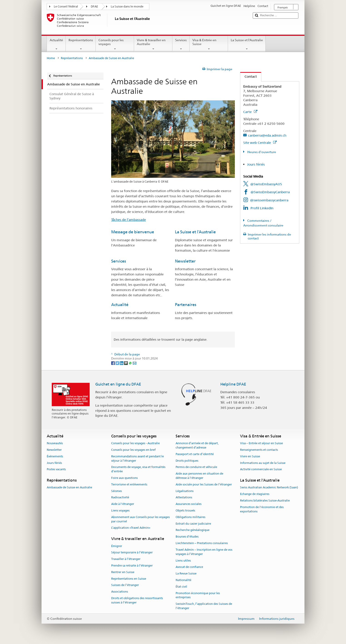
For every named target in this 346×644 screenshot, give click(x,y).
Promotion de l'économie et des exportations (262, 509)
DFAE (94, 6)
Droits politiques (187, 461)
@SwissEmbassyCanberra (270, 192)
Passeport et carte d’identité (195, 454)
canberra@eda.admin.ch (267, 135)
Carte (250, 112)
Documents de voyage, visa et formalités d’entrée (138, 469)
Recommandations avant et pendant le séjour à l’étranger (137, 458)
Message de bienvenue (133, 232)
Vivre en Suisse (250, 456)
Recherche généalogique (193, 530)
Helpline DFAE (233, 384)
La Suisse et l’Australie (247, 44)
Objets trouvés (185, 510)
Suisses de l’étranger (125, 585)
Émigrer (117, 546)
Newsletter (185, 261)
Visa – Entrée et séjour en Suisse (261, 443)
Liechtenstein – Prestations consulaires (202, 543)
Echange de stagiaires (255, 494)
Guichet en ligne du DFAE (118, 384)
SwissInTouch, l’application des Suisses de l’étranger (204, 606)
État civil (181, 587)
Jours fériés (256, 164)
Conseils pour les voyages (115, 44)
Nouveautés (55, 443)
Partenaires (186, 305)
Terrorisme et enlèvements (129, 484)
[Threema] (126, 363)
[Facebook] (113, 363)
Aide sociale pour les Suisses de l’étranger (204, 484)
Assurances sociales (189, 504)
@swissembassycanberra (269, 200)
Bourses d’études (187, 537)
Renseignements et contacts (259, 450)
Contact (249, 76)
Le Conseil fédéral (66, 6)
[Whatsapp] (131, 363)
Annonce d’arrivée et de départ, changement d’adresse (197, 445)
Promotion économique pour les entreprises (198, 595)
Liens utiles (183, 561)
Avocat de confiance (189, 567)
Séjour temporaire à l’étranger (132, 553)
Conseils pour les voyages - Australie (135, 443)
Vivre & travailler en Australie (153, 44)
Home (51, 58)
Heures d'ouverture (261, 152)
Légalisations (185, 491)
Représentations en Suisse (129, 579)
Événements (55, 456)
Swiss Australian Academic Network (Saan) (269, 488)
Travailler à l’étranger (126, 559)
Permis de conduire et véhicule (196, 467)
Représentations (81, 44)
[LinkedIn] (122, 363)
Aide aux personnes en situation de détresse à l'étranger (199, 476)
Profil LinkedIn (262, 208)
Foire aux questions (124, 478)
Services (181, 44)
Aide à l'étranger (123, 504)
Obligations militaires (190, 517)
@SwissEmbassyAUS (266, 184)
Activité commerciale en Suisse (261, 469)
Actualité (56, 44)
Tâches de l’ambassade (129, 220)
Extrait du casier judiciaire (193, 524)
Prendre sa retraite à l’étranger (132, 566)
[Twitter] (118, 363)
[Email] (135, 363)
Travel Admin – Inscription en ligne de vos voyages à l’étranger (204, 552)
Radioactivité (120, 498)
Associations (120, 592)
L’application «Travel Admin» (131, 528)
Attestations (184, 498)
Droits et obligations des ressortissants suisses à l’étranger (137, 600)
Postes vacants (56, 469)
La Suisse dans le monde (127, 6)
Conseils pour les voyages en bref (133, 450)
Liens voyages (120, 510)
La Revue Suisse (186, 573)
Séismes (117, 491)
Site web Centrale (260, 143)
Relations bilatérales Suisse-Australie (265, 500)
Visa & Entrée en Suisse (209, 44)
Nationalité (183, 580)
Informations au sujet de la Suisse (263, 463)
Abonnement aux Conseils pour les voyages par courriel (140, 519)
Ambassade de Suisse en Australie (69, 488)
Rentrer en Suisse (123, 572)
